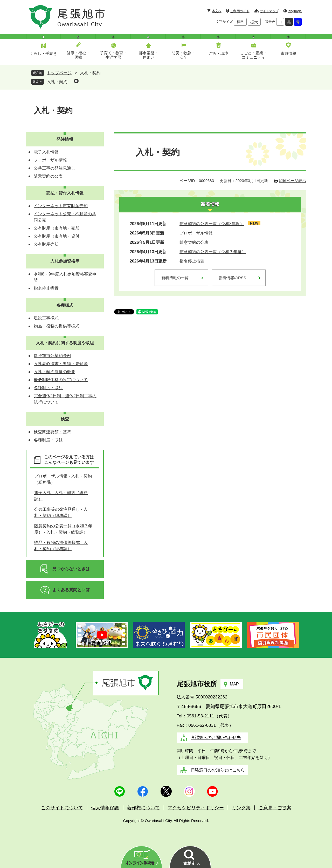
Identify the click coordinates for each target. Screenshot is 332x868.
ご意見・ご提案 (275, 808)
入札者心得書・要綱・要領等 (61, 364)
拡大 (254, 22)
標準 (240, 22)
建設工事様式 (46, 318)
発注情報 (65, 139)
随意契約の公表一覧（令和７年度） (213, 252)
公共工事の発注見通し (54, 168)
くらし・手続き (43, 53)
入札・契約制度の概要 (54, 372)
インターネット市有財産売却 (61, 206)
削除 (76, 81)
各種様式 (65, 305)
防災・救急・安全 (183, 55)
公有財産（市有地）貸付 (57, 236)
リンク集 (241, 808)
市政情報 (288, 53)
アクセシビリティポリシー (196, 808)
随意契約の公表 (194, 242)
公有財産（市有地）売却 (57, 228)
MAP (234, 684)
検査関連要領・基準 (52, 432)
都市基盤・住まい (148, 55)
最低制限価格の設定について (61, 380)
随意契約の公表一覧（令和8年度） (212, 224)
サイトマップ (269, 11)
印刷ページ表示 (292, 181)
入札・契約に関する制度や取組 (65, 343)
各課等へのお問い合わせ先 (216, 738)
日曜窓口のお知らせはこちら (218, 770)
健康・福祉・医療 (78, 55)
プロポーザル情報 (196, 233)
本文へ (216, 11)
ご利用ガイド (240, 11)
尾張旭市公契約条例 (52, 356)
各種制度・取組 (48, 388)
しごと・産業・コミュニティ (254, 55)
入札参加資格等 (65, 261)
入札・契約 (57, 82)
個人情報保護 (105, 808)
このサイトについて (62, 808)
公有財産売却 (46, 244)
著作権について (143, 808)
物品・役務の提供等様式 (57, 326)
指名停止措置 (192, 261)
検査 (65, 419)
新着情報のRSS (232, 278)
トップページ (59, 73)
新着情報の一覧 (175, 278)
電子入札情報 (46, 152)
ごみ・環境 (219, 53)
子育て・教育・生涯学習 (113, 55)
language (295, 11)
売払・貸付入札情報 (65, 193)
